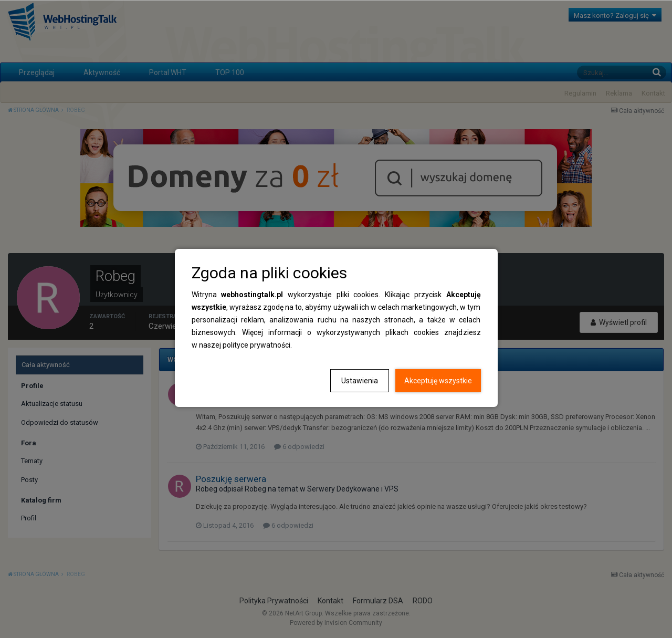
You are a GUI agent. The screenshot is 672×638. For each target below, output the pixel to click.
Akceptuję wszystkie (438, 381)
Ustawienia (360, 381)
